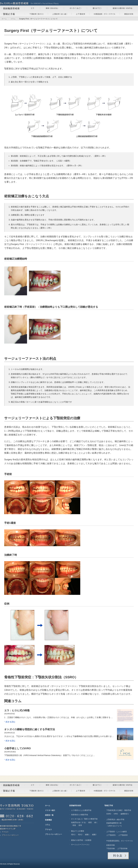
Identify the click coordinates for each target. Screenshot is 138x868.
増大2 (80, 835)
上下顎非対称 (122, 849)
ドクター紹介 (50, 810)
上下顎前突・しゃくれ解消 (116, 832)
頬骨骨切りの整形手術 (80, 815)
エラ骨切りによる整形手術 (81, 810)
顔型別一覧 (49, 815)
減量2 (94, 835)
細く (96, 822)
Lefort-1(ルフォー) (115, 826)
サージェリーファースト (80, 845)
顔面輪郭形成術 (75, 806)
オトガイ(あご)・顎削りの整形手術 (84, 819)
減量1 (87, 835)
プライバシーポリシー (10, 835)
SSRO (109, 814)
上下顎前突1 (111, 835)
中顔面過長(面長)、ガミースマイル (120, 841)
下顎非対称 (111, 849)
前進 (74, 825)
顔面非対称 (111, 845)
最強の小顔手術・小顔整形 (81, 840)
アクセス (5, 832)
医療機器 (48, 820)
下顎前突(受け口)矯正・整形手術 (119, 810)
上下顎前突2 (123, 835)
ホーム (4, 19)
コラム (13, 19)
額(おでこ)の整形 (78, 831)
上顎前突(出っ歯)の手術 (115, 819)
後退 (90, 822)
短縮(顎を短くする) (78, 822)
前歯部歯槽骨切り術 (114, 823)
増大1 (73, 835)
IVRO (116, 814)
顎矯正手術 (109, 806)
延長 (80, 825)
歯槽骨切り (125, 814)
